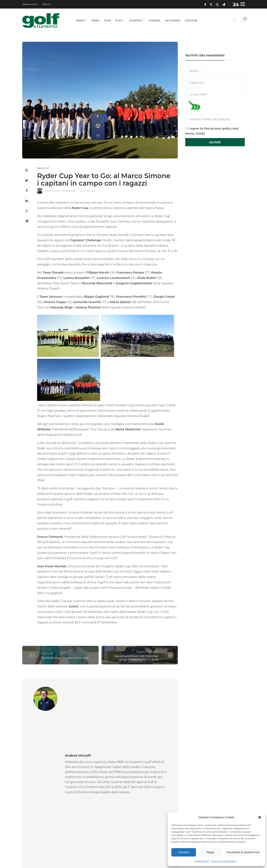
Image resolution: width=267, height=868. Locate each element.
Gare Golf (33, 794)
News (80, 20)
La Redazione (29, 814)
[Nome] (215, 71)
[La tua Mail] (215, 94)
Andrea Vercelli (52, 191)
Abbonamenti (30, 4)
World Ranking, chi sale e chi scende (65, 658)
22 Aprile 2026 (99, 814)
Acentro (135, 20)
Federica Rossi (83, 814)
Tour (107, 20)
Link (200, 134)
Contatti (158, 857)
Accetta (184, 852)
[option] (46, 791)
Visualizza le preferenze (243, 852)
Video (95, 20)
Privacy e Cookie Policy (224, 861)
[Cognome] (215, 83)
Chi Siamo (141, 857)
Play (119, 20)
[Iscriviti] (215, 142)
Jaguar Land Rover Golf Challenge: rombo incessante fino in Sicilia (136, 658)
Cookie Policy (202, 861)
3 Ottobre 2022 (68, 191)
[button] (260, 817)
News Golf (43, 168)
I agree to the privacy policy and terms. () (212, 131)
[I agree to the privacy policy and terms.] (186, 128)
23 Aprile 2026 (44, 814)
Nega (210, 852)
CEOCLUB (191, 20)
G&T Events (173, 20)
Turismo (154, 20)
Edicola (46, 4)
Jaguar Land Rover (148, 652)
